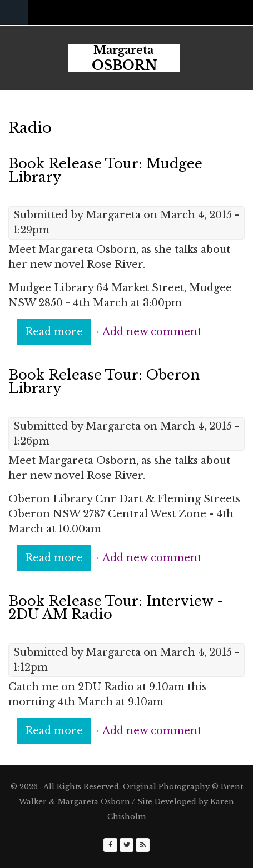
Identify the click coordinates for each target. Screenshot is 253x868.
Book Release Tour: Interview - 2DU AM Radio (116, 608)
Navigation (14, 13)
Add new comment (152, 332)
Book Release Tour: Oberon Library (104, 381)
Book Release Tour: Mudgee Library (105, 170)
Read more (58, 335)
